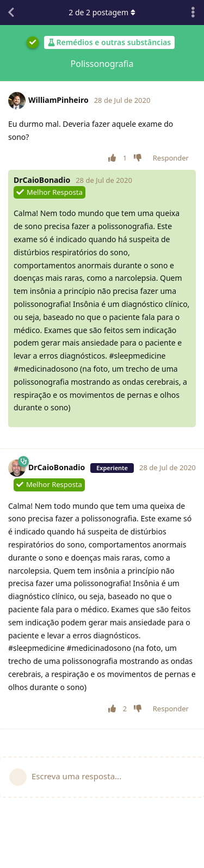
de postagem (102, 12)
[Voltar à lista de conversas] (11, 13)
